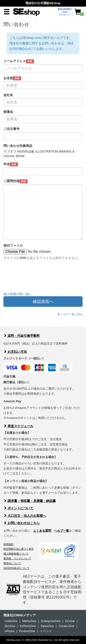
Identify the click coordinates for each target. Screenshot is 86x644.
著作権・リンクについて (17, 558)
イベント (46, 631)
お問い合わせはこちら (22, 523)
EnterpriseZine (51, 621)
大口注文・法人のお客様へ (25, 516)
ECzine (70, 621)
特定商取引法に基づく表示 (19, 549)
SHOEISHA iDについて (17, 568)
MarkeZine (29, 621)
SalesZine (47, 626)
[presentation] (38, 279)
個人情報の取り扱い (18, 294)
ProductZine (27, 631)
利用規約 (8, 544)
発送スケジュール (18, 426)
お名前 (12, 78)
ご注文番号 (11, 129)
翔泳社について (12, 563)
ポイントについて (18, 508)
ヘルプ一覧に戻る (70, 314)
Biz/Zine (10, 626)
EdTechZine (28, 626)
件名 (11, 164)
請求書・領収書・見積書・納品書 (30, 501)
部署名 (8, 112)
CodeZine (11, 621)
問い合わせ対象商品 (18, 146)
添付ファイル (13, 245)
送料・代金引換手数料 (22, 336)
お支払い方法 (15, 352)
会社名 (8, 95)
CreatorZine (66, 626)
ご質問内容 (15, 181)
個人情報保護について (16, 554)
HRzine (10, 631)
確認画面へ (43, 302)
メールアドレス (19, 61)
